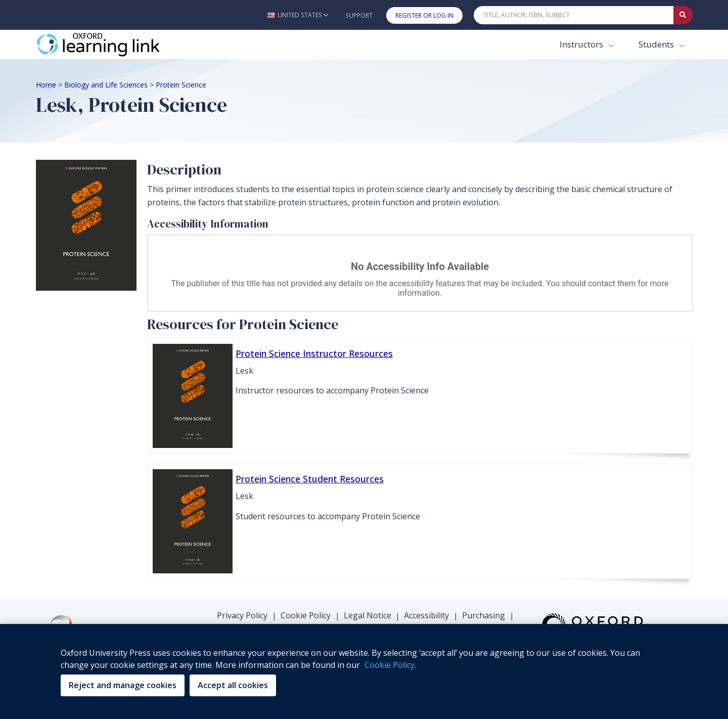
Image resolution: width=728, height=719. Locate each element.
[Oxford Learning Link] (112, 44)
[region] (364, 671)
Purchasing (484, 615)
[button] (298, 15)
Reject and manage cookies (123, 685)
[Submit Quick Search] (683, 15)
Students (657, 44)
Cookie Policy (306, 615)
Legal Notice (368, 615)
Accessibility (426, 615)
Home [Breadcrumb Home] (46, 85)
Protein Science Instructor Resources (314, 353)
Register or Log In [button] (424, 15)
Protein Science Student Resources (310, 479)
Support (359, 15)
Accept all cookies (233, 685)
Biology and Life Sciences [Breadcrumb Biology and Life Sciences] (106, 85)
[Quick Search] (574, 15)
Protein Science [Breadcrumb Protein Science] (181, 85)
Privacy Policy (242, 615)
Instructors (582, 44)
